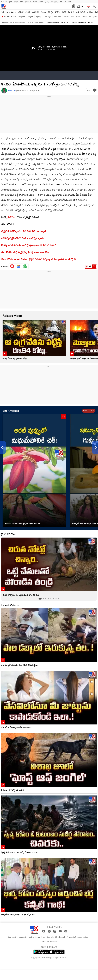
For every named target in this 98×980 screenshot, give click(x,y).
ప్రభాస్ (85, 16)
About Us (23, 937)
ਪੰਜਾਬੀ (41, 2)
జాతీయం (90, 12)
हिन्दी (10, 2)
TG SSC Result (10, 16)
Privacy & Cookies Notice (77, 937)
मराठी (21, 2)
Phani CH (11, 91)
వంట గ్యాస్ (48, 16)
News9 (4, 2)
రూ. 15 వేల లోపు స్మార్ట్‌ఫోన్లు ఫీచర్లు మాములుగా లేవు (25, 252)
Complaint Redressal (56, 937)
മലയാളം (54, 2)
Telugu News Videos (22, 22)
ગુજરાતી (28, 2)
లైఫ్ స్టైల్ (51, 12)
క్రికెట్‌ (78, 16)
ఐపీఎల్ (28, 12)
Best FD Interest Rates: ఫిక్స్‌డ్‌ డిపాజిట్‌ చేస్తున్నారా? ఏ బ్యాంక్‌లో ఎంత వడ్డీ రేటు (40, 259)
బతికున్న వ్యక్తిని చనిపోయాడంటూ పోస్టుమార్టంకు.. (23, 238)
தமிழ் (47, 2)
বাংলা (35, 2)
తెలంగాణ (44, 12)
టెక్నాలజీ (30, 16)
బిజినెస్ (64, 12)
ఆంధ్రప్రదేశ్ (35, 12)
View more (89, 411)
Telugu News (7, 22)
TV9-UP (68, 2)
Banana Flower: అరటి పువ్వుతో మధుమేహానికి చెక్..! (23, 524)
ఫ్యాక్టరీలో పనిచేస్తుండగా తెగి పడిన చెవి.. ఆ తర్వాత (24, 231)
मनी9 (61, 2)
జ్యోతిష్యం (39, 16)
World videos (39, 22)
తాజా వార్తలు (10, 12)
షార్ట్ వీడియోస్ (81, 12)
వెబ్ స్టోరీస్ (71, 12)
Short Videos (11, 411)
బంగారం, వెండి (69, 16)
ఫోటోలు (58, 12)
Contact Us (13, 937)
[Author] (4, 91)
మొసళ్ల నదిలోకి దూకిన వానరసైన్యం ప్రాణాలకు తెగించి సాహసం (29, 245)
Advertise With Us (37, 937)
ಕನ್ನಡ (16, 2)
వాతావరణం (57, 16)
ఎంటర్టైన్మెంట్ (20, 12)
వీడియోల (12, 217)
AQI (83, 6)
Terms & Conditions (49, 942)
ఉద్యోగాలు (22, 16)
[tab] (40, 599)
